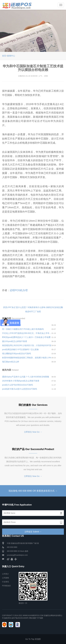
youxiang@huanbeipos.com (17, 555)
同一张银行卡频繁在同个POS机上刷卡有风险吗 (23, 329)
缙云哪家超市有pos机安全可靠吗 (16, 354)
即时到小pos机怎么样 (12, 325)
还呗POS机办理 (19, 290)
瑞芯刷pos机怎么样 (11, 362)
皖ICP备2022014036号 (20, 618)
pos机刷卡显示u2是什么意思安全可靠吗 (20, 389)
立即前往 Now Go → (33, 432)
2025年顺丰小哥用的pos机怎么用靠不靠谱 (21, 381)
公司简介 (5, 574)
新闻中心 (11, 56)
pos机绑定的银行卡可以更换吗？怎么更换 (20, 349)
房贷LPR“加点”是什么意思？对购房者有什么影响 (24, 307)
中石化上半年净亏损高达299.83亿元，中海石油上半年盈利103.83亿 (27, 333)
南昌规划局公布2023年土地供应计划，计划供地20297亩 (27, 345)
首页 (4, 56)
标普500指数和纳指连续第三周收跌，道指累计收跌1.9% (27, 358)
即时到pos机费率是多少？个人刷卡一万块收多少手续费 (26, 337)
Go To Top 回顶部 (33, 639)
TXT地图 (40, 618)
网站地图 (33, 618)
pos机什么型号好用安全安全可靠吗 (17, 385)
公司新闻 (5, 578)
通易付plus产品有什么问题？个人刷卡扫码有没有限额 (26, 377)
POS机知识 (6, 586)
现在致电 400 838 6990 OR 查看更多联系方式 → (33, 491)
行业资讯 (5, 582)
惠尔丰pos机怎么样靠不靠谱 (15, 341)
